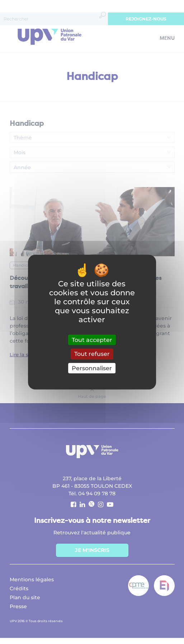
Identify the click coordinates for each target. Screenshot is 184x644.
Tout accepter (92, 340)
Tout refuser (92, 354)
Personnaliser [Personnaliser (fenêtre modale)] (92, 368)
